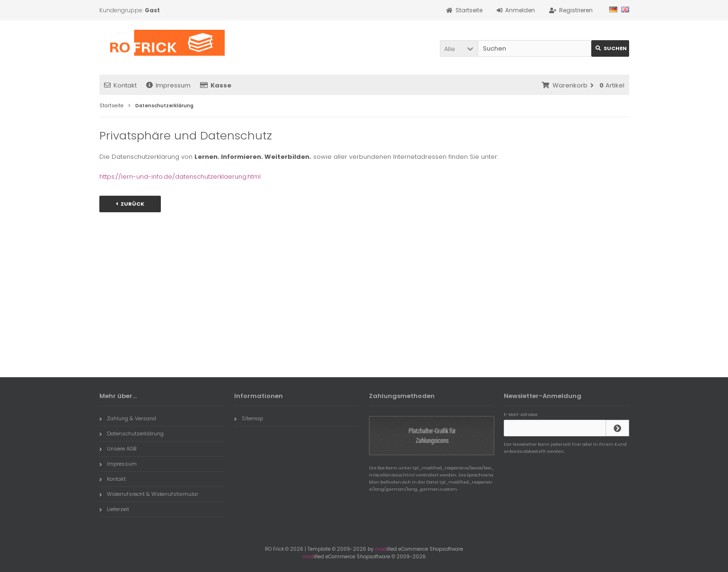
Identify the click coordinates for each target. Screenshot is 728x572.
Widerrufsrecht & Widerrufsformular (149, 494)
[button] (459, 48)
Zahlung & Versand (128, 418)
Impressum (168, 85)
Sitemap (249, 418)
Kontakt (120, 85)
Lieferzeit (114, 509)
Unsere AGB (118, 449)
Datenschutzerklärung (132, 433)
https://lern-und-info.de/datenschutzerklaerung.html (180, 177)
